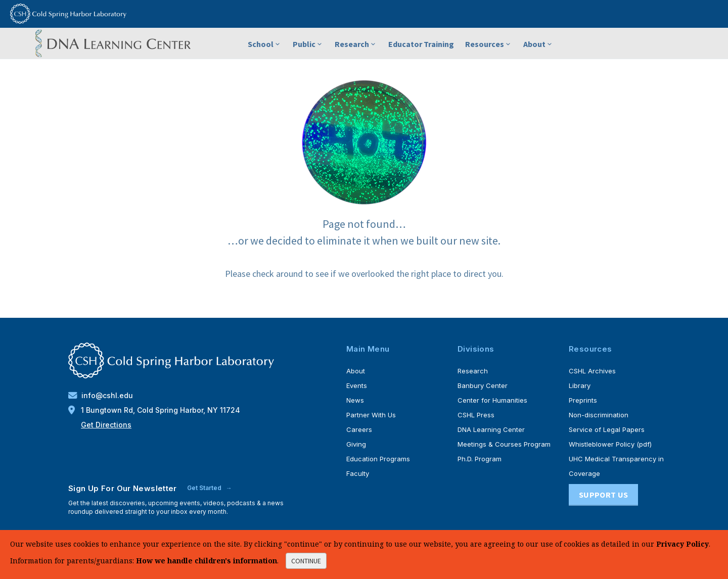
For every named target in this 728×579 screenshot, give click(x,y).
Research (356, 44)
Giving (356, 444)
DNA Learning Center (491, 429)
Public (308, 44)
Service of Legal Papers (607, 429)
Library (580, 385)
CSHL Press (476, 415)
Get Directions (106, 425)
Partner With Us (371, 415)
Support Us (603, 495)
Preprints (583, 400)
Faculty (358, 473)
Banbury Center (483, 385)
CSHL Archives (592, 371)
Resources (489, 44)
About (538, 44)
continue (306, 561)
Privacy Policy (682, 544)
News (355, 400)
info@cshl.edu (101, 395)
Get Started (205, 488)
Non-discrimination (599, 415)
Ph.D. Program (480, 459)
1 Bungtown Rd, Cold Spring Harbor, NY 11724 (154, 410)
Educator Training (421, 44)
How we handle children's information (207, 561)
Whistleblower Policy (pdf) (610, 444)
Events (357, 385)
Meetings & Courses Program (504, 444)
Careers (359, 429)
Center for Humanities (492, 400)
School (265, 44)
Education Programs (378, 459)
